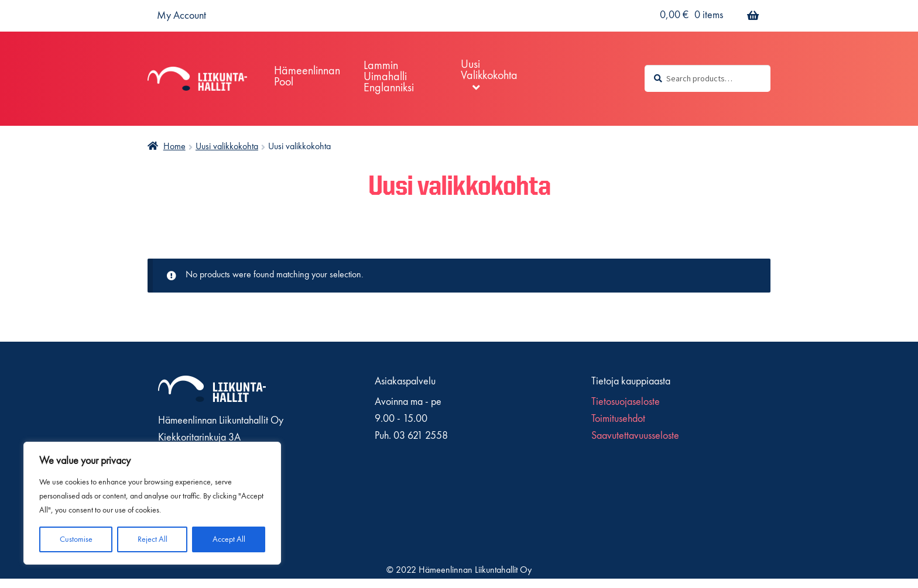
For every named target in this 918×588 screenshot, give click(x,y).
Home (174, 147)
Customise (76, 539)
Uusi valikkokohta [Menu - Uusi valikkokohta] (489, 71)
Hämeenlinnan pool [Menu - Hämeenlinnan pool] (307, 77)
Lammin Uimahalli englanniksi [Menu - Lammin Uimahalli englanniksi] (389, 77)
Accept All (229, 539)
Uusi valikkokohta (227, 147)
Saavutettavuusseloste (635, 436)
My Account (181, 16)
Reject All (153, 539)
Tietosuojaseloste (626, 402)
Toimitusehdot (618, 419)
